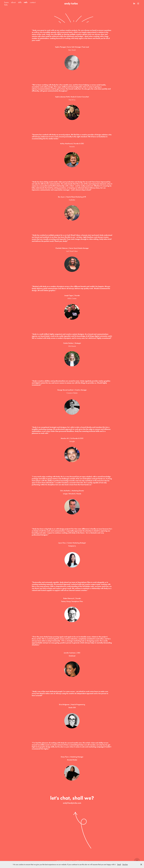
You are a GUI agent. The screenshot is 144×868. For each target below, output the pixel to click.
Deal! (119, 864)
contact (33, 2)
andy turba (71, 3)
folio (6, 5)
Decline (125, 864)
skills (20, 2)
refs (26, 2)
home (6, 2)
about (13, 2)
